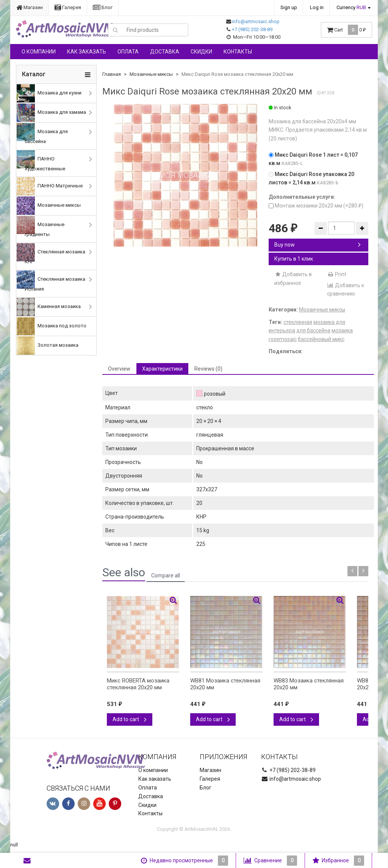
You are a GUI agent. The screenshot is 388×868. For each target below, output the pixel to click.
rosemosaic (283, 339)
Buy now (318, 245)
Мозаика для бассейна (42, 134)
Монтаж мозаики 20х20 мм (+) (316, 206)
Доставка (165, 52)
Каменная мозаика (49, 307)
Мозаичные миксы (49, 206)
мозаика (342, 330)
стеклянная (298, 322)
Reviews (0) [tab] (208, 369)
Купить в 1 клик (294, 259)
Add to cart (130, 719)
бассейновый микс (321, 339)
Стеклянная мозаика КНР (51, 254)
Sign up (289, 7)
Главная (112, 74)
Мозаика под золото (52, 326)
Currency (351, 7)
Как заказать (87, 52)
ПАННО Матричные (50, 186)
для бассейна (313, 330)
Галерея (68, 7)
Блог (103, 7)
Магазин (30, 7)
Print (337, 274)
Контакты (238, 52)
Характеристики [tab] (162, 369)
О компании (39, 52)
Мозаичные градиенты (41, 226)
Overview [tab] (119, 369)
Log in (317, 7)
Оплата (128, 52)
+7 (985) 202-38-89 (252, 29)
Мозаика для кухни (49, 93)
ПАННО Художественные (41, 161)
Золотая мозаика (48, 346)
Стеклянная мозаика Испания (51, 281)
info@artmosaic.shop (256, 21)
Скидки (201, 52)
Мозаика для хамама (51, 113)
